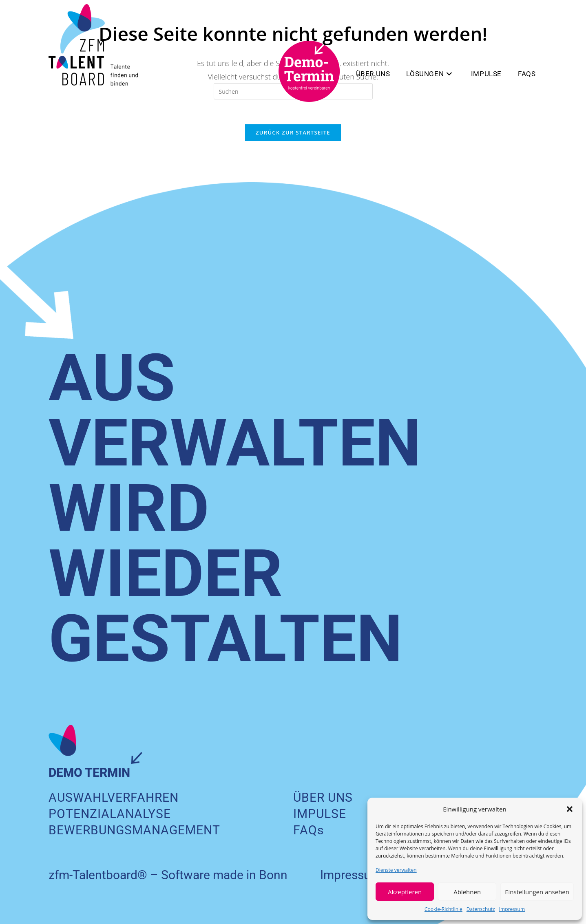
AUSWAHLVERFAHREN (114, 797)
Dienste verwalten (396, 870)
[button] (570, 809)
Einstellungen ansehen (537, 892)
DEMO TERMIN (89, 773)
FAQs (308, 830)
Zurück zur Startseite (293, 132)
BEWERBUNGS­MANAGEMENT (134, 830)
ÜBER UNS (323, 797)
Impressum (512, 909)
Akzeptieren (405, 892)
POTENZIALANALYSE (110, 814)
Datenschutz (481, 909)
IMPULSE (320, 814)
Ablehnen (467, 892)
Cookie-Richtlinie (443, 909)
